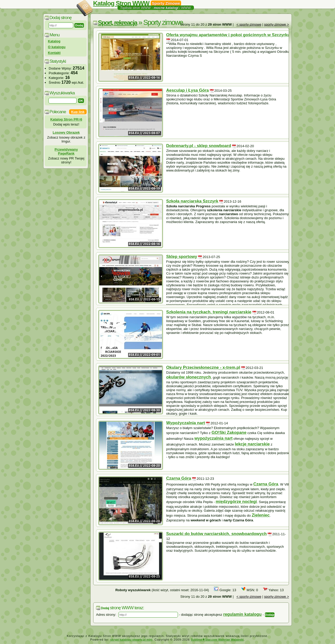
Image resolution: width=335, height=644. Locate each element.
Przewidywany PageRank (66, 151)
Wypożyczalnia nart (186, 423)
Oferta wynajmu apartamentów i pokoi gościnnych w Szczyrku (228, 35)
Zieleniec (261, 515)
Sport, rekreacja (117, 23)
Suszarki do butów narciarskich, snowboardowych (216, 534)
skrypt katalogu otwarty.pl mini (131, 640)
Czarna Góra (179, 478)
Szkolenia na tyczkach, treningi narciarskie (209, 312)
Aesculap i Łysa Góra (188, 90)
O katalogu (57, 47)
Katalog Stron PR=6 (66, 119)
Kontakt (54, 53)
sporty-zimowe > (277, 24)
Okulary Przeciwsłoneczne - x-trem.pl (203, 367)
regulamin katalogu (242, 614)
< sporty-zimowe (249, 24)
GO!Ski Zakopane (229, 433)
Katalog (54, 41)
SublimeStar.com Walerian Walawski (217, 640)
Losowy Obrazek (66, 132)
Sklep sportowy (182, 257)
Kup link (78, 112)
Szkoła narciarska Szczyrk (192, 201)
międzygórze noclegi (236, 502)
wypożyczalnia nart (214, 438)
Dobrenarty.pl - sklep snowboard (199, 146)
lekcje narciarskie (252, 444)
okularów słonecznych (189, 377)
